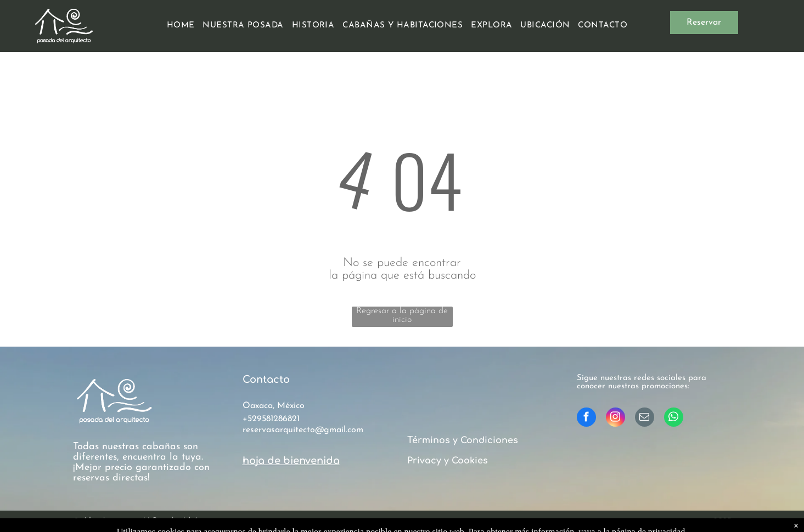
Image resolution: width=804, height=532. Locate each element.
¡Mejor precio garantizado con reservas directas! (141, 473)
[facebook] (586, 418)
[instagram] (615, 418)
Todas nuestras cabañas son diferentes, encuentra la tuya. (138, 452)
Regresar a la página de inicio (402, 315)
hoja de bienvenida (291, 461)
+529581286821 (271, 419)
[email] (645, 418)
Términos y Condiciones (463, 440)
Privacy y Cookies (448, 461)
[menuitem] (185, 26)
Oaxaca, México (274, 406)
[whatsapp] (674, 418)
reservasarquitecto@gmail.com (303, 430)
